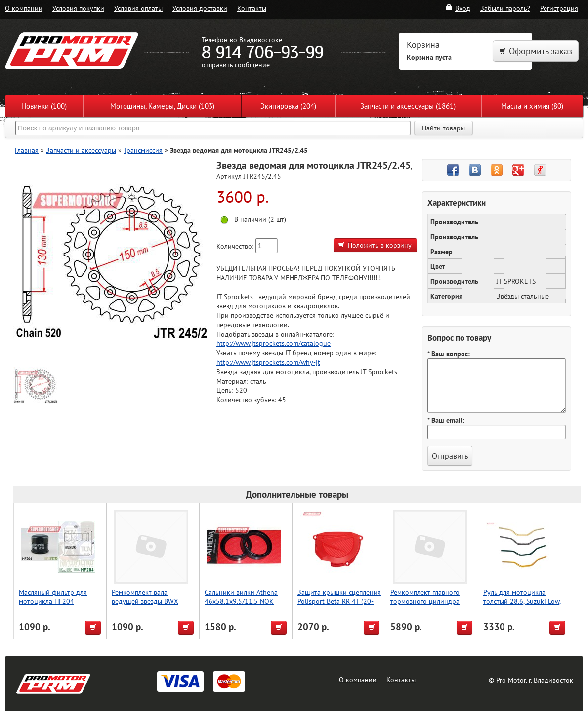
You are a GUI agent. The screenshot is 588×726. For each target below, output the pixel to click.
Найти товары (443, 128)
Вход (458, 8)
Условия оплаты (138, 8)
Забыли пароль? (505, 8)
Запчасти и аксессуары (81, 150)
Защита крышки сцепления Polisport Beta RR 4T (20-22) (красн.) (339, 601)
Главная (27, 150)
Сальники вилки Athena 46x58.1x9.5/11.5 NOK (241, 597)
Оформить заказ (536, 51)
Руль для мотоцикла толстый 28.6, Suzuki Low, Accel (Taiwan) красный (522, 601)
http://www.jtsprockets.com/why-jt (268, 362)
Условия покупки (78, 8)
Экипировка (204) (288, 106)
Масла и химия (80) (532, 106)
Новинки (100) (44, 106)
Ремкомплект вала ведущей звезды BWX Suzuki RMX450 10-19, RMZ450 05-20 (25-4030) (150, 606)
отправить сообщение (236, 64)
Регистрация (559, 8)
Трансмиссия (143, 150)
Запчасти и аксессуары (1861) (408, 106)
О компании (24, 8)
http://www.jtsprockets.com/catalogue (273, 343)
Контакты (252, 8)
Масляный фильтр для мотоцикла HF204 (53, 597)
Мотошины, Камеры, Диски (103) (162, 106)
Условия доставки (200, 8)
